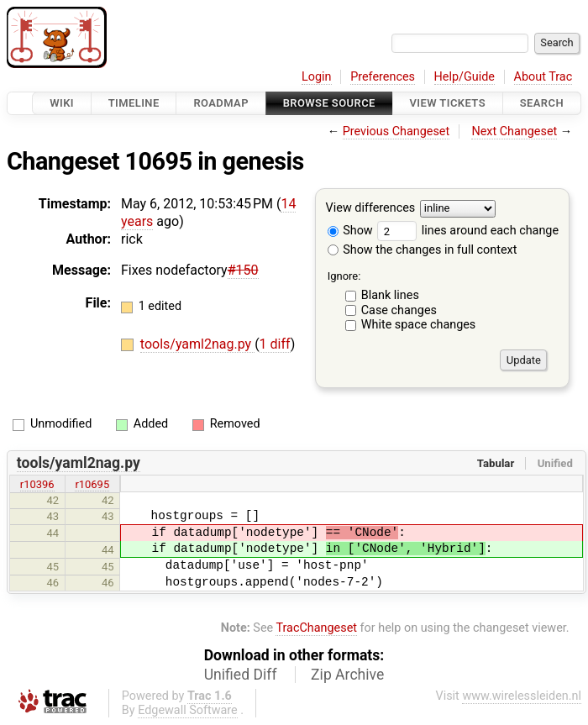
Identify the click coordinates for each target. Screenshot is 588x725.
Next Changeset (514, 131)
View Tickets (448, 103)
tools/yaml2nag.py (197, 344)
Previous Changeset (396, 131)
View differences (371, 209)
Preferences (383, 77)
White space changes (419, 325)
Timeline (134, 103)
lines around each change (468, 231)
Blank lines (390, 295)
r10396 (37, 484)
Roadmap (221, 103)
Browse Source (329, 103)
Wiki (62, 103)
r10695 (92, 484)
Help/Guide (465, 77)
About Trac (543, 77)
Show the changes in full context (423, 250)
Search (542, 103)
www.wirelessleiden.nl (522, 696)
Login (317, 77)
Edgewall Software (188, 710)
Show (350, 231)
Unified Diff (241, 675)
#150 (243, 270)
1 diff (275, 344)
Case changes (399, 310)
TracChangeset (316, 628)
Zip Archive (347, 675)
